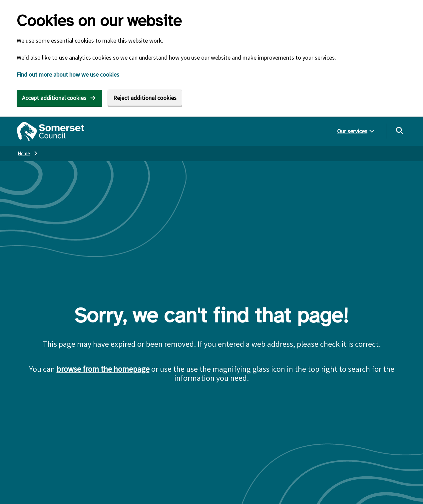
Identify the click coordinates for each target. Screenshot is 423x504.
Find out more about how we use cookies (68, 74)
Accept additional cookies (54, 98)
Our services (352, 131)
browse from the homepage (103, 369)
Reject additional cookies (145, 98)
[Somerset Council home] (50, 131)
